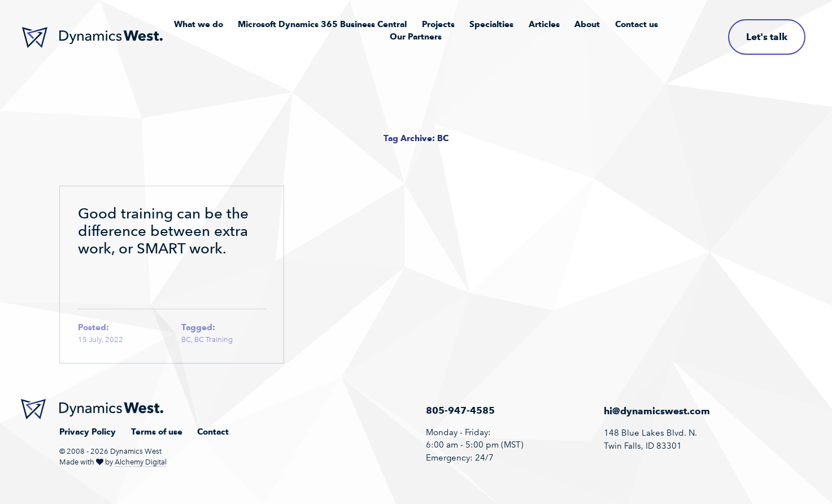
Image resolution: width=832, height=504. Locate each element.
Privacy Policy (88, 432)
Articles (544, 24)
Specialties (491, 24)
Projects (438, 24)
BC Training (214, 339)
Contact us (637, 24)
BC (186, 339)
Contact (213, 432)
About (587, 24)
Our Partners (416, 37)
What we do (199, 24)
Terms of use (157, 432)
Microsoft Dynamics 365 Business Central (322, 24)
